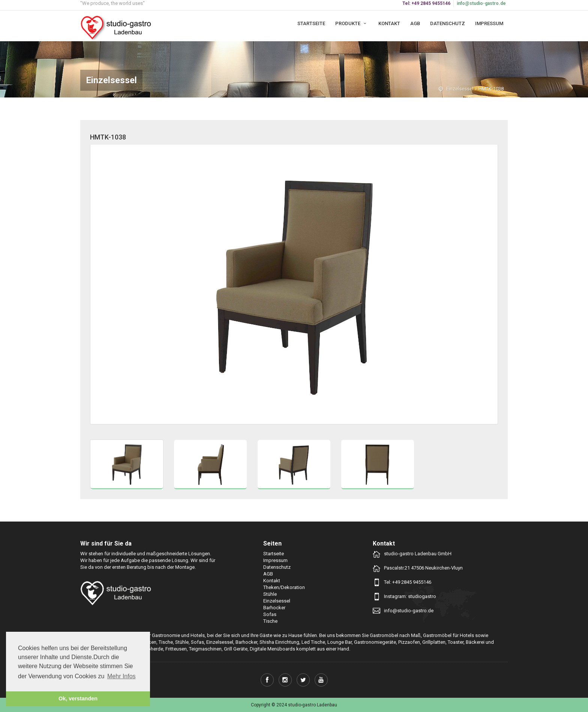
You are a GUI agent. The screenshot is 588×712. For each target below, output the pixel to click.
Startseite (311, 23)
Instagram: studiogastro (410, 596)
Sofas (270, 614)
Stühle (270, 594)
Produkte (352, 23)
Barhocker (274, 608)
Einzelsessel (460, 89)
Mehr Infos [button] (121, 676)
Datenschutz (448, 23)
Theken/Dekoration (284, 587)
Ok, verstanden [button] (78, 699)
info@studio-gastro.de (481, 3)
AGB (415, 23)
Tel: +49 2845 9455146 (408, 582)
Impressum (489, 23)
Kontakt (389, 23)
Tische (270, 621)
